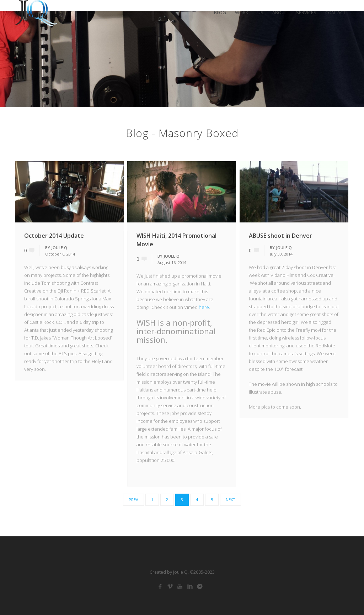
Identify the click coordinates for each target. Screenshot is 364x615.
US (260, 13)
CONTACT (335, 13)
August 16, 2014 (172, 262)
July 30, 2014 (281, 254)
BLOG (220, 13)
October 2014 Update (54, 236)
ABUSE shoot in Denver (280, 236)
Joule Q (59, 248)
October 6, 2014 (60, 254)
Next (231, 500)
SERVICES (306, 13)
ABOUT (280, 13)
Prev (133, 500)
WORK (242, 13)
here (204, 307)
